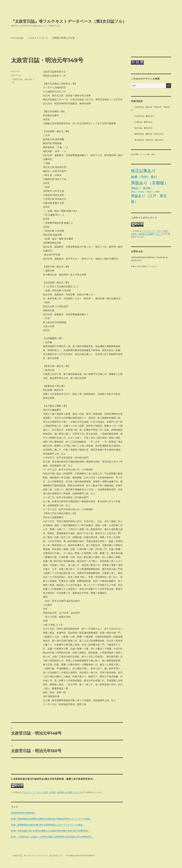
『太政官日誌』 (17, 79)
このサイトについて (38, 38)
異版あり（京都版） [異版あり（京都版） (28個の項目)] (150, 183)
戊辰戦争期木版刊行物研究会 (23, 813)
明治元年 (28, 79)
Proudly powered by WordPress (80, 856)
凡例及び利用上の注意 (63, 38)
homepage (17, 38)
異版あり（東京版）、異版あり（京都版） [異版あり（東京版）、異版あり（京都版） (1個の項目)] (146, 192)
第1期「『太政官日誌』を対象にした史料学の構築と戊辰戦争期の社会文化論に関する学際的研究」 (52, 837)
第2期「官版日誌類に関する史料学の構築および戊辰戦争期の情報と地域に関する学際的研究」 (50, 831)
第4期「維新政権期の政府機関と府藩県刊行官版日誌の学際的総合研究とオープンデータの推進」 (51, 819)
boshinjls (15, 71)
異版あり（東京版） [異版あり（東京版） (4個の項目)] (142, 188)
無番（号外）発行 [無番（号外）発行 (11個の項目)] (144, 177)
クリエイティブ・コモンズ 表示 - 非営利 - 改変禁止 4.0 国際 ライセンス (52, 792)
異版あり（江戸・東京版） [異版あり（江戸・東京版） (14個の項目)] (149, 199)
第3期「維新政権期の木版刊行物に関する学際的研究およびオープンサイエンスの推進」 (47, 825)
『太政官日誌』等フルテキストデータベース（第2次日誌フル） (69, 21)
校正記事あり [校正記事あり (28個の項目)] (143, 171)
